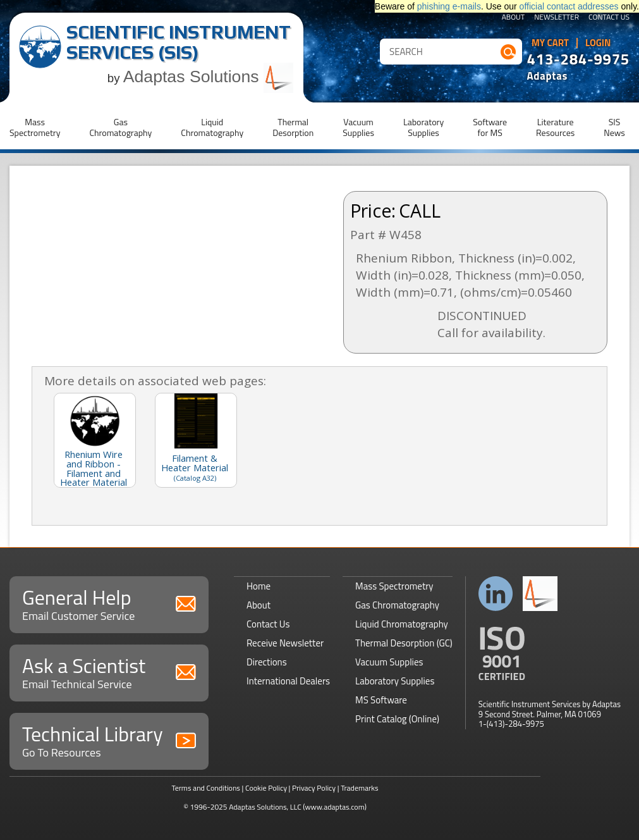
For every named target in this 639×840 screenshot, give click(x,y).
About (514, 18)
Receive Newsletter (285, 643)
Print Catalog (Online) (397, 719)
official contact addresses (569, 6)
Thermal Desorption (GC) (404, 643)
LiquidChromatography (212, 127)
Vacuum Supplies (389, 662)
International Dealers (288, 681)
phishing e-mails (449, 6)
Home (259, 586)
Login (598, 43)
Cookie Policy (266, 788)
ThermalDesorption (293, 127)
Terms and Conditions (206, 788)
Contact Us (609, 18)
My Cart (550, 43)
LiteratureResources (555, 127)
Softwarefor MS (490, 127)
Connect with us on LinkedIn (496, 594)
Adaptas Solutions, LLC (265, 807)
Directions (267, 662)
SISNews (614, 127)
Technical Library (109, 740)
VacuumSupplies (358, 127)
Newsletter (557, 18)
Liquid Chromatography (402, 624)
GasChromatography (120, 127)
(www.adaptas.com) (335, 807)
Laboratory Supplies (395, 681)
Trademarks (359, 788)
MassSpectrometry (35, 127)
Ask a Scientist (109, 671)
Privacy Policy (314, 788)
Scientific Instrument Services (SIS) (179, 42)
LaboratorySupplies (423, 127)
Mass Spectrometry (394, 586)
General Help (109, 603)
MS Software (381, 700)
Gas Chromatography (397, 605)
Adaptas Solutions (209, 77)
